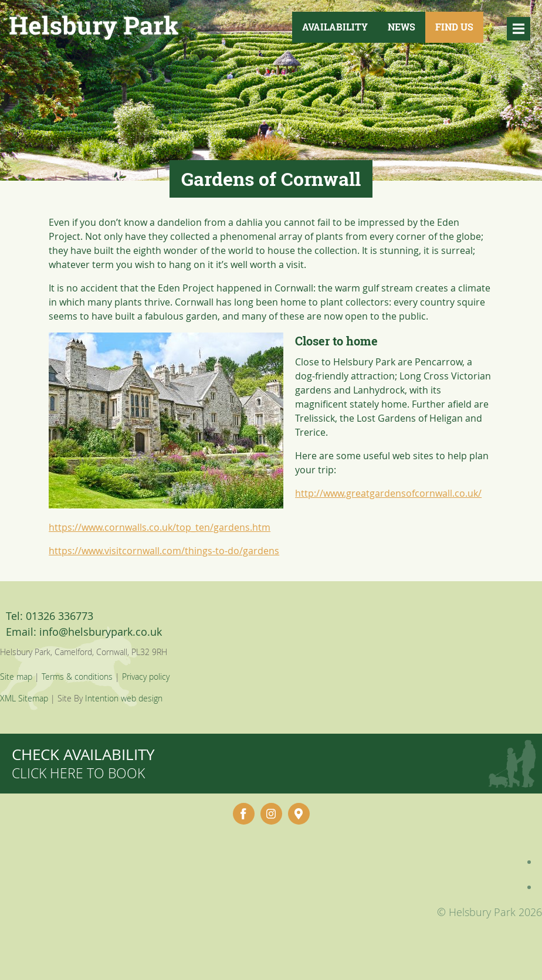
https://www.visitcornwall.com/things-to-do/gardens (164, 551)
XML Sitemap (24, 698)
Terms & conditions (77, 676)
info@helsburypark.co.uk (101, 632)
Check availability (83, 763)
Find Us (454, 27)
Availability (335, 27)
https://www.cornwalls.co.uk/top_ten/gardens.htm (160, 527)
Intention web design (124, 698)
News (402, 27)
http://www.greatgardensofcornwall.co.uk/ (388, 493)
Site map (16, 676)
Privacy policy (146, 676)
